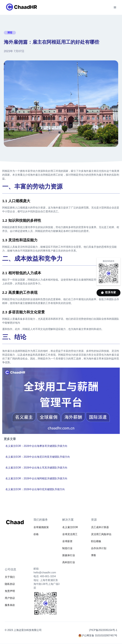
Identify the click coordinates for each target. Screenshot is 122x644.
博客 (94, 555)
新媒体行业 (69, 555)
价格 (36, 534)
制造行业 (67, 548)
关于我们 (10, 577)
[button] (115, 7)
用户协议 (10, 598)
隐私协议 (10, 584)
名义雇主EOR (70, 527)
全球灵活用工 (70, 534)
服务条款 (10, 605)
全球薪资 (67, 541)
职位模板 (96, 541)
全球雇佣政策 (41, 527)
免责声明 (10, 591)
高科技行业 (69, 562)
